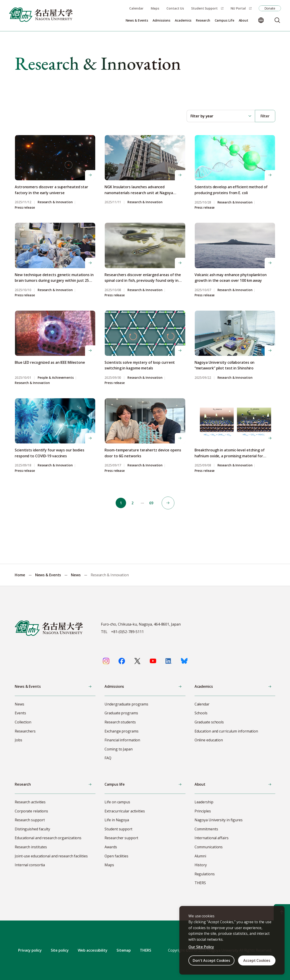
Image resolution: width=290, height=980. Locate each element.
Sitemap (124, 950)
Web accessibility (93, 950)
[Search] (277, 20)
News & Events (48, 575)
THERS (146, 950)
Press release (25, 208)
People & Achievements (56, 378)
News (76, 575)
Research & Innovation (55, 202)
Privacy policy (30, 950)
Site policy (60, 950)
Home (20, 575)
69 (152, 503)
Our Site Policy (201, 947)
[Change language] (261, 20)
